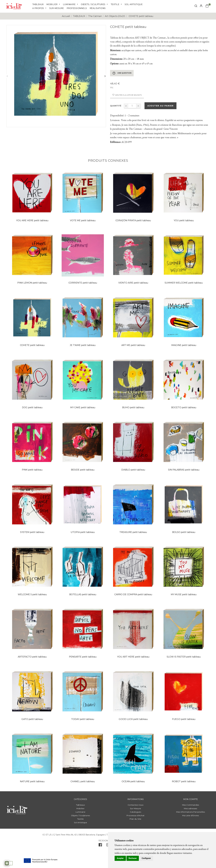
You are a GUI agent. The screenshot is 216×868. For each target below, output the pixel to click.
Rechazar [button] (133, 858)
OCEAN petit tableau (133, 781)
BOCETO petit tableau (184, 407)
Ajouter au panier (160, 106)
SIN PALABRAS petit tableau (184, 470)
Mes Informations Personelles (191, 812)
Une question (122, 73)
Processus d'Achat (135, 815)
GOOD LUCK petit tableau (133, 719)
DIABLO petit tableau (133, 470)
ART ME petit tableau (133, 345)
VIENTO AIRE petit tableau (133, 283)
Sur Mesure (136, 808)
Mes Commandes (191, 805)
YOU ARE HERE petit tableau (32, 220)
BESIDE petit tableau (83, 470)
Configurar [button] (146, 858)
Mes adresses (191, 808)
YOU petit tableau (184, 220)
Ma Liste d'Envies (191, 815)
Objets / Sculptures (80, 815)
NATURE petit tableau (32, 781)
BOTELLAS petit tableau (83, 594)
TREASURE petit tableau (133, 532)
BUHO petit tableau (133, 407)
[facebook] (100, 845)
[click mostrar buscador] (196, 6)
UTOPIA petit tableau (83, 532)
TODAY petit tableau (83, 719)
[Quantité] (132, 106)
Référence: (116, 142)
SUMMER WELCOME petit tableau (184, 283)
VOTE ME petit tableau (83, 220)
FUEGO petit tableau (184, 719)
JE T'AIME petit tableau (83, 345)
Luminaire (80, 812)
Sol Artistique (81, 822)
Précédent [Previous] (7, 76)
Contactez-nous (136, 805)
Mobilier (80, 808)
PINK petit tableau (32, 470)
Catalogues (136, 812)
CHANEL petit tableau (83, 781)
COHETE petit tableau (32, 345)
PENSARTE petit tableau (83, 657)
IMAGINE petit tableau (184, 345)
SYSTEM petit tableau (32, 532)
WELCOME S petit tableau (32, 594)
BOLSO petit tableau (184, 532)
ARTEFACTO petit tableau (32, 657)
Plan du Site (135, 819)
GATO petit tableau (32, 719)
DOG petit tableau (32, 407)
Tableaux (80, 805)
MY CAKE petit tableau (83, 407)
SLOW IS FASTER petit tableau (184, 657)
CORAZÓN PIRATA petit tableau (133, 220)
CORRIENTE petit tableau (83, 283)
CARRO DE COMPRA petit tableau (133, 594)
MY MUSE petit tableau (184, 594)
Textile (81, 819)
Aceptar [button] (120, 858)
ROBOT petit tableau (184, 781)
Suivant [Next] (105, 76)
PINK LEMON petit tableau (32, 283)
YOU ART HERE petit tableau (133, 657)
